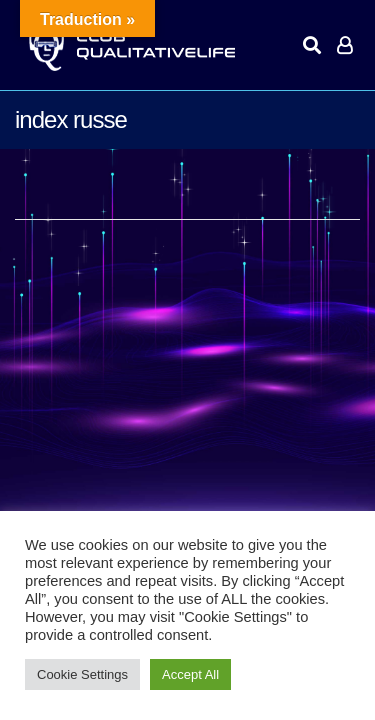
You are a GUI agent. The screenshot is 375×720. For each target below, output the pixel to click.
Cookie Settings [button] (82, 674)
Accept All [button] (190, 674)
